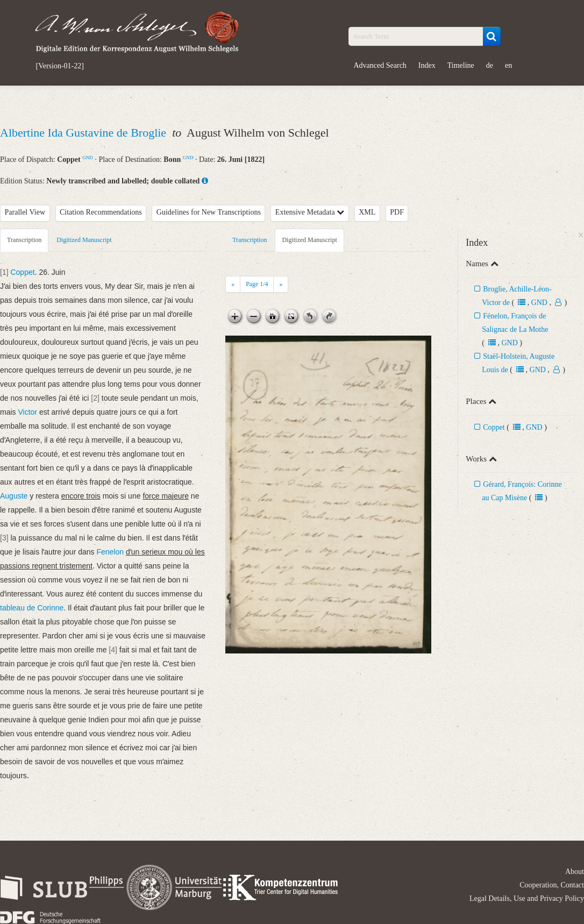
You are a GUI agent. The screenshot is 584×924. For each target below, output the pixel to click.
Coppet (494, 427)
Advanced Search (380, 65)
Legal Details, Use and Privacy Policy (527, 898)
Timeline (461, 65)
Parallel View (25, 212)
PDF (397, 212)
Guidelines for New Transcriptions (209, 212)
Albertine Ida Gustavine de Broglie (85, 133)
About (575, 872)
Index (427, 65)
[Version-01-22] (60, 66)
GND (88, 158)
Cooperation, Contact (552, 885)
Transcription (24, 240)
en (508, 65)
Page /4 (257, 284)
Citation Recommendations (101, 212)
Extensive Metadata (310, 212)
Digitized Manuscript (84, 240)
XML (367, 212)
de (490, 65)
